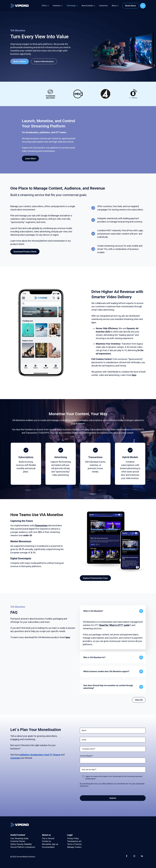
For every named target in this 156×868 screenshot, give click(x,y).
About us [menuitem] (46, 835)
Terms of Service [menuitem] (74, 844)
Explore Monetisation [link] (44, 61)
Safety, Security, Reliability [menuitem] (21, 844)
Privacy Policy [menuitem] (73, 838)
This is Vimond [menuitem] (48, 838)
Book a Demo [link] (20, 61)
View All (139, 700)
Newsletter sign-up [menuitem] (50, 844)
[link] (19, 5)
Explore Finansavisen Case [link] (95, 578)
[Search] (143, 6)
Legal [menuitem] (70, 835)
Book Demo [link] (131, 6)
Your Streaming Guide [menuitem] (19, 838)
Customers (103, 6)
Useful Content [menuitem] (18, 835)
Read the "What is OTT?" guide (115, 625)
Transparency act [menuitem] (74, 841)
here (134, 375)
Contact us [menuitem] (46, 841)
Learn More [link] (30, 158)
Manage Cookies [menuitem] (74, 847)
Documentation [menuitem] (48, 847)
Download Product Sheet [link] (25, 252)
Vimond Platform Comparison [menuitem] (23, 847)
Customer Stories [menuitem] (18, 841)
